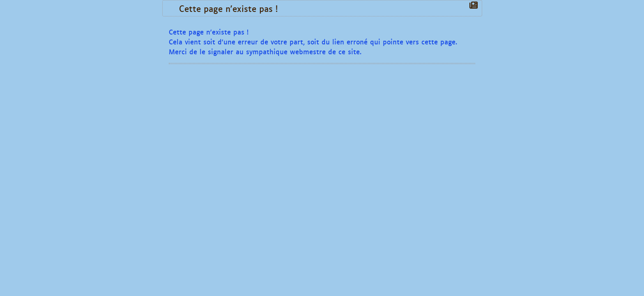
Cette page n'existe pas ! (230, 8)
